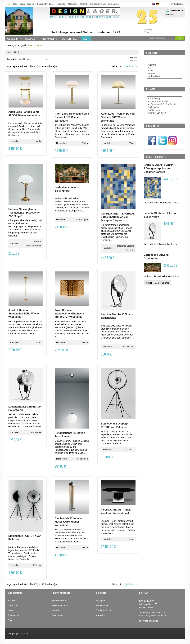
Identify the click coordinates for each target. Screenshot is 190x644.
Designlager (14, 633)
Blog (15, 4)
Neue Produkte (27, 4)
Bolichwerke (128, 347)
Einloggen (100, 601)
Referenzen (13, 615)
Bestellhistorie (102, 605)
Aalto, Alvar (164, 107)
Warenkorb (175, 11)
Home (8, 4)
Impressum (95, 4)
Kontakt (83, 4)
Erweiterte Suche (103, 610)
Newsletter (100, 615)
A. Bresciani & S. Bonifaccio (164, 104)
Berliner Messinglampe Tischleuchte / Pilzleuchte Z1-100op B (24, 213)
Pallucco (130, 449)
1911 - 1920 (36, 45)
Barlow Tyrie (82, 219)
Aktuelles (12, 601)
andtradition (164, 76)
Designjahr (13, 39)
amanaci (164, 73)
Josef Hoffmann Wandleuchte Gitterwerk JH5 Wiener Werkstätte (69, 314)
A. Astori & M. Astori (164, 102)
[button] (180, 38)
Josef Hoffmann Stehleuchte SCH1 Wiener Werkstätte (24, 314)
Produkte (31, 39)
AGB (10, 620)
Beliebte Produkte (45, 4)
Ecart (132, 539)
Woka (39, 141)
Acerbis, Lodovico (164, 113)
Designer (72, 4)
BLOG (85, 39)
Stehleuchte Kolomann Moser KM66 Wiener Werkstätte (69, 522)
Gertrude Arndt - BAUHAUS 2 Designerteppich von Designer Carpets (118, 217)
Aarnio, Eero (164, 110)
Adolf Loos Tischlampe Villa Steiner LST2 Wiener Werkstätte (118, 117)
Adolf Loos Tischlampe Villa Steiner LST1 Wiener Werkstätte (72, 117)
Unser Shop (14, 605)
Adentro (164, 65)
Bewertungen (58, 615)
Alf (164, 68)
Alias (164, 71)
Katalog (10, 45)
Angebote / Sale (70, 39)
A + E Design (164, 99)
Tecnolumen (82, 459)
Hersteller (61, 4)
